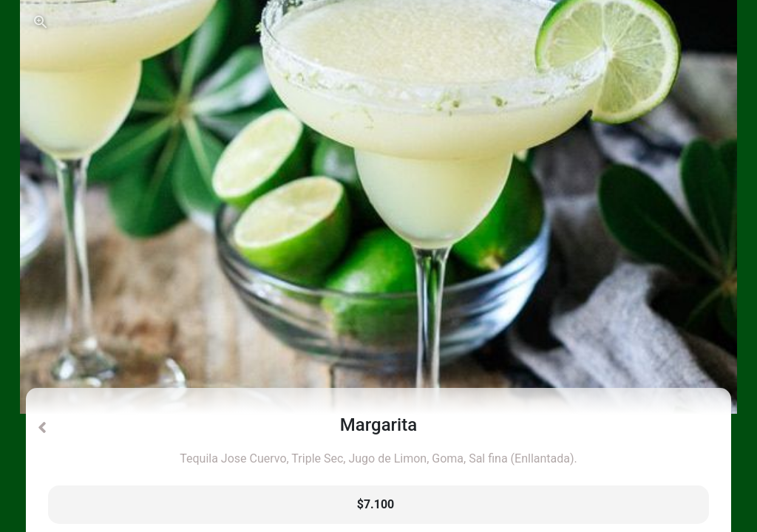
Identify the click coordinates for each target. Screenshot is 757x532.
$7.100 (376, 504)
